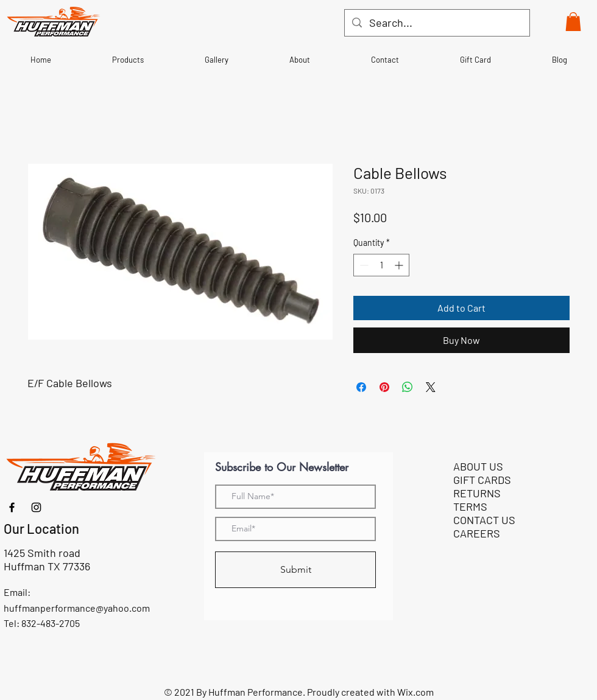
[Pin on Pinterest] (384, 387)
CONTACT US (484, 520)
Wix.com (415, 692)
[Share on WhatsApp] (408, 387)
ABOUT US (478, 466)
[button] (573, 22)
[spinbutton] (381, 265)
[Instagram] (36, 507)
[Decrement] (363, 265)
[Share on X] (431, 387)
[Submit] (295, 570)
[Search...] (436, 23)
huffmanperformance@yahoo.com (77, 608)
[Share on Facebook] (361, 387)
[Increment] (400, 265)
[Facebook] (12, 507)
